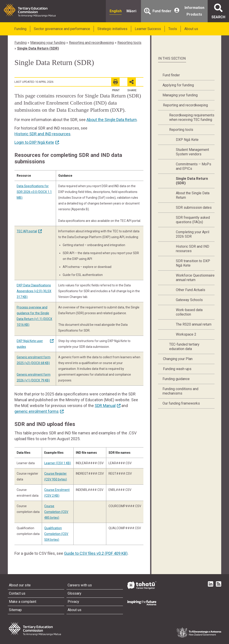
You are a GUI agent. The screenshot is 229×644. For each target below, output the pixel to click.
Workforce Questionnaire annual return (195, 278)
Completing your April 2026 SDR (193, 234)
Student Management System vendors (192, 152)
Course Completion (56, 512)
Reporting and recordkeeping (91, 43)
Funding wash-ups (177, 369)
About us (191, 29)
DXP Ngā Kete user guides (30, 344)
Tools (173, 29)
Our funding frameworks (181, 403)
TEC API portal (27, 231)
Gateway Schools (189, 300)
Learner (58, 463)
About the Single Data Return (112, 120)
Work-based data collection (189, 312)
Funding (20, 29)
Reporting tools (129, 43)
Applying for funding (178, 85)
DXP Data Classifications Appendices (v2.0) (34, 291)
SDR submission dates (194, 208)
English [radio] (116, 11)
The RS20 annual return (194, 324)
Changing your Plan (178, 359)
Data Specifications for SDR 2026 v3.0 (34, 192)
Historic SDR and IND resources (42, 134)
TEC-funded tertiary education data (184, 347)
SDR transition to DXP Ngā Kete (193, 263)
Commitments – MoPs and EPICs (194, 166)
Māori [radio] (131, 11)
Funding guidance (176, 379)
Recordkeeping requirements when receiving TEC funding (192, 117)
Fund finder (171, 75)
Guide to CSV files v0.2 (96, 553)
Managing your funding (48, 43)
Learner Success (148, 29)
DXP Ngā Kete (187, 140)
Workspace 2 (186, 334)
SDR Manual (105, 406)
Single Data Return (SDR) (38, 48)
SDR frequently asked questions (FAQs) (193, 220)
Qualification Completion (56, 534)
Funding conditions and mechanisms (180, 391)
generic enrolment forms (37, 411)
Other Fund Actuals (191, 290)
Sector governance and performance (62, 29)
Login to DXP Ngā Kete (34, 142)
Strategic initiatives (112, 29)
